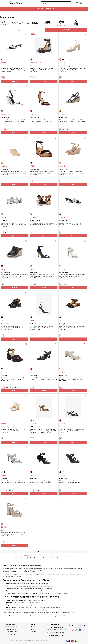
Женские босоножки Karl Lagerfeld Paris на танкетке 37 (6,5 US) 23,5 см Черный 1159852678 (15, 276)
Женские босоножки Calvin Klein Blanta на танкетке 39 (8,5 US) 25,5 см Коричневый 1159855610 (73, 121)
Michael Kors (63, 23)
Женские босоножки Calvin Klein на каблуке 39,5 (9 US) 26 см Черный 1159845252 (71, 482)
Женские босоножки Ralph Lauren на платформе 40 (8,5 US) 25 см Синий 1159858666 (42, 70)
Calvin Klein (19, 23)
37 (61, 78)
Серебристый (2, 214)
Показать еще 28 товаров (45, 552)
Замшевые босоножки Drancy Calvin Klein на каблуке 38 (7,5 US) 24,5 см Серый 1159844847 (14, 534)
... (58, 557)
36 (31, 233)
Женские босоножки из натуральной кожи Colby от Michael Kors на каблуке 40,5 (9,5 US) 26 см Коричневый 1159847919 (44, 431)
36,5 (32, 129)
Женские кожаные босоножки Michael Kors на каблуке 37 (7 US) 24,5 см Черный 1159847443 (72, 431)
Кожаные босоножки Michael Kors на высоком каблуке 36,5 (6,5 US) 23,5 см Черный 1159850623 (42, 328)
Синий (31, 59)
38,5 (3, 78)
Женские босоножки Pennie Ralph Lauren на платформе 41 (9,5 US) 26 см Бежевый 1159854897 (14, 173)
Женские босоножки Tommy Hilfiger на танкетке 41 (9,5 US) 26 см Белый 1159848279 (13, 431)
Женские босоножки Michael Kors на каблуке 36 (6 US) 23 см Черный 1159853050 (73, 224)
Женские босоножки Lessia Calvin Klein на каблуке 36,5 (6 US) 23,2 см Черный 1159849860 (14, 379)
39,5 (64, 129)
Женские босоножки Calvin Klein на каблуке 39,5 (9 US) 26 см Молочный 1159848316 (71, 379)
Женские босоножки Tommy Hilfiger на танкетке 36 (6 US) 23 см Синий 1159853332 (43, 224)
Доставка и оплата (11, 627)
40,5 (35, 78)
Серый (2, 524)
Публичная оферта (11, 632)
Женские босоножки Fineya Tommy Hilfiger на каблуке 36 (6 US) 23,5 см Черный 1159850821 (12, 328)
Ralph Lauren (78, 23)
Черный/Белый (2, 59)
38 (5, 233)
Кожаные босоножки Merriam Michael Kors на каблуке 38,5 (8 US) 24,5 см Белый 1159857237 (14, 121)
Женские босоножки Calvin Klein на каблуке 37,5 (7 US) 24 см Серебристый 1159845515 (13, 482)
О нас (33, 627)
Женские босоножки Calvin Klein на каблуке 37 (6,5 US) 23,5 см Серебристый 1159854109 (14, 225)
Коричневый (60, 111)
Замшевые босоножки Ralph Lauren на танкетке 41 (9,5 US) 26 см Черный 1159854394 (42, 173)
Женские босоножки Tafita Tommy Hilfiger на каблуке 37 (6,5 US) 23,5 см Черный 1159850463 (73, 328)
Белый (2, 111)
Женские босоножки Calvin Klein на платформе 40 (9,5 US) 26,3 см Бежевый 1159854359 (72, 173)
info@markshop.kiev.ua (56, 635)
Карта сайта (33, 634)
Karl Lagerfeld (48, 23)
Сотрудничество (33, 632)
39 (61, 129)
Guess (34, 23)
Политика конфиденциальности (11, 634)
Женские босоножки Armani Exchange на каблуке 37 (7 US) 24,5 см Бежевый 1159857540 (72, 70)
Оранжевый (34, 420)
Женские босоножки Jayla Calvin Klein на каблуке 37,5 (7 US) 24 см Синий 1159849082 (44, 379)
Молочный (60, 369)
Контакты (33, 629)
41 (2, 181)
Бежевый (60, 59)
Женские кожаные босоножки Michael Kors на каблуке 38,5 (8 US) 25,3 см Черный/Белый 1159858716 (15, 70)
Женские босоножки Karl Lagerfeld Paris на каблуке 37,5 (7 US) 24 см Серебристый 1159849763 (73, 276)
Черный (63, 59)
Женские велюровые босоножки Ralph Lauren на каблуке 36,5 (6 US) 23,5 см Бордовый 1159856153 (43, 121)
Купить (15, 81)
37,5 (61, 284)
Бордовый (31, 111)
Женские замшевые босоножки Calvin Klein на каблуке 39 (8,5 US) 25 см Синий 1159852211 (43, 276)
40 (32, 78)
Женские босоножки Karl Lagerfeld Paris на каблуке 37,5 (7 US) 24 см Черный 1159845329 (44, 482)
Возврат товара (11, 629)
